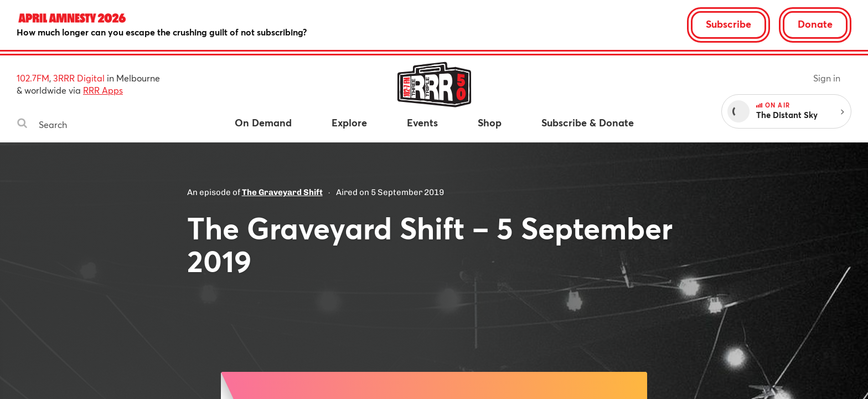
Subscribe (728, 24)
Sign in (827, 78)
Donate (815, 24)
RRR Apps (103, 90)
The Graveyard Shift (282, 192)
